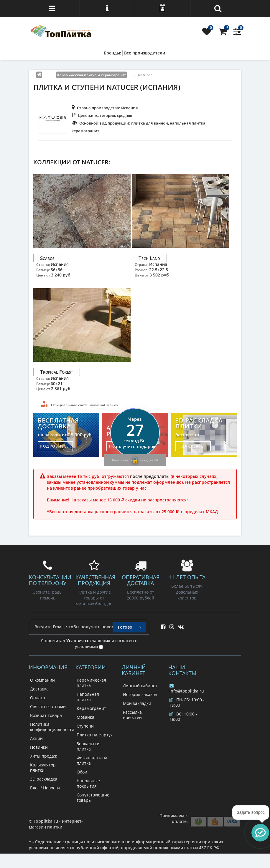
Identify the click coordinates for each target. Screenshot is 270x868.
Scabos (47, 258)
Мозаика (85, 717)
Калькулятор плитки (43, 767)
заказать (193, 446)
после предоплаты (150, 476)
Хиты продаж (43, 756)
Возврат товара (46, 715)
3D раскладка (44, 779)
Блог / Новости (45, 788)
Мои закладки (137, 703)
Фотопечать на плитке (92, 760)
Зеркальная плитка (89, 746)
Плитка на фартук (95, 735)
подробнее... (56, 446)
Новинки (39, 747)
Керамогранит (91, 708)
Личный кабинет (140, 686)
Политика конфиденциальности (52, 727)
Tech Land (149, 258)
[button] (260, 833)
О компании (42, 680)
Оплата (38, 698)
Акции (36, 738)
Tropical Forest (57, 372)
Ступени (85, 726)
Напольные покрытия (88, 783)
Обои (82, 772)
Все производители (145, 53)
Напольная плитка (88, 697)
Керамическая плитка (91, 683)
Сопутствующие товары (93, 797)
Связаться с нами (48, 707)
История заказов (140, 694)
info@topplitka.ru (187, 689)
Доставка (39, 689)
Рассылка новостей (132, 715)
